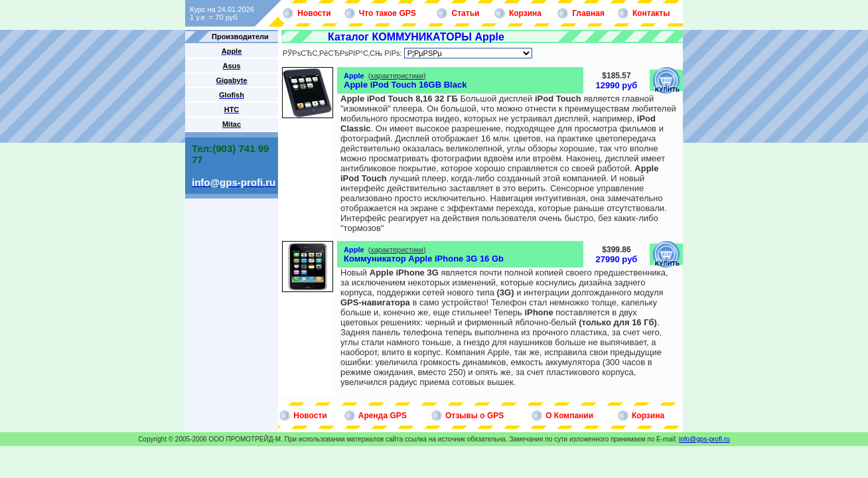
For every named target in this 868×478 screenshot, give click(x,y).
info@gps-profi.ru (704, 439)
